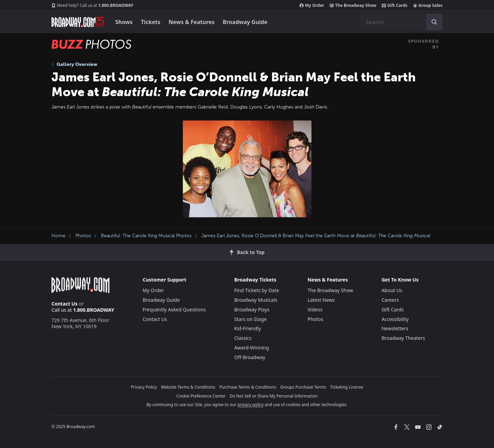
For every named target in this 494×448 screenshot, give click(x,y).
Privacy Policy (144, 387)
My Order (312, 5)
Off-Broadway (250, 357)
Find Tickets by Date (257, 290)
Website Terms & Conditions (188, 387)
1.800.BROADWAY (92, 5)
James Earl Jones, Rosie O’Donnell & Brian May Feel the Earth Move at (316, 236)
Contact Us (64, 304)
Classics (243, 338)
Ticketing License (347, 387)
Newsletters (395, 328)
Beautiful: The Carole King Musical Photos (146, 236)
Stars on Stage (251, 319)
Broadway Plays (252, 309)
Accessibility (395, 319)
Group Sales (428, 5)
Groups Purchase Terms (303, 387)
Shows (124, 22)
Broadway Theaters (403, 338)
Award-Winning (252, 348)
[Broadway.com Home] (78, 22)
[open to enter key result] (434, 22)
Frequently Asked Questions (174, 309)
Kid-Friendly (248, 328)
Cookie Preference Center (201, 396)
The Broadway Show (353, 5)
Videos (315, 309)
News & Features (191, 22)
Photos (83, 236)
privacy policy (250, 405)
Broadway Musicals (256, 300)
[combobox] (401, 22)
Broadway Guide (245, 22)
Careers (390, 300)
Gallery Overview (74, 64)
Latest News (321, 300)
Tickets (151, 22)
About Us (392, 290)
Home (58, 236)
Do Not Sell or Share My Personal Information (274, 396)
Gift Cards (395, 5)
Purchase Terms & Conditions (248, 387)
